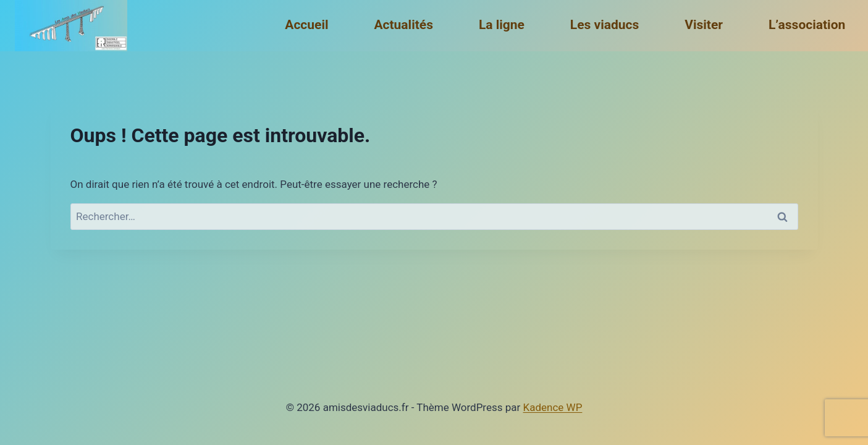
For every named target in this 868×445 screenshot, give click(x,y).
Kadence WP (553, 407)
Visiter (704, 25)
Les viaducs (605, 25)
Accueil (306, 25)
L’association (807, 25)
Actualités (403, 25)
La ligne (502, 25)
